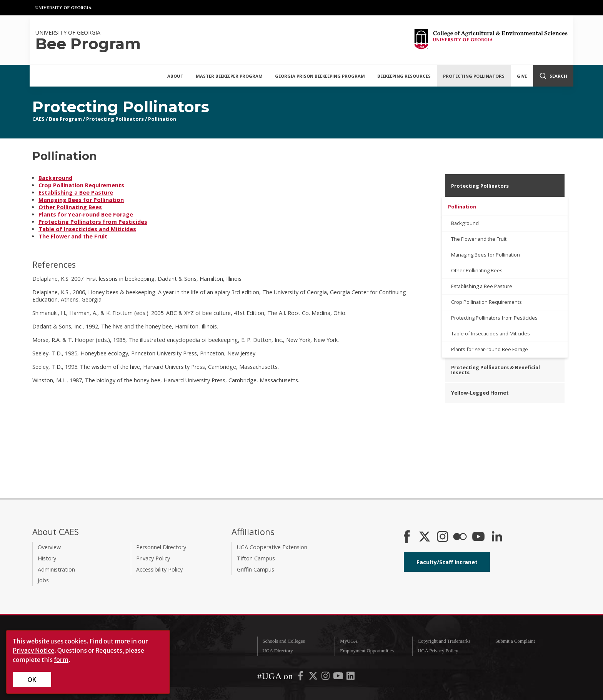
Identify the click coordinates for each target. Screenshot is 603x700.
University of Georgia (64, 8)
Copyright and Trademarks (444, 641)
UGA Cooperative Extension (272, 547)
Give (522, 76)
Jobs (43, 580)
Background (55, 178)
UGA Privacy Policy (438, 651)
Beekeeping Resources (404, 76)
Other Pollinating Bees (70, 207)
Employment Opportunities (367, 651)
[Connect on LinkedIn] (497, 537)
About (175, 76)
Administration (56, 569)
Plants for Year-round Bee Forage (86, 214)
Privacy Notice (33, 650)
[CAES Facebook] (407, 537)
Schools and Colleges (283, 641)
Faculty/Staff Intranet (447, 562)
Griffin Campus (256, 569)
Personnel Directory (161, 547)
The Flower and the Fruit (73, 236)
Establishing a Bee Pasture (76, 192)
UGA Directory (277, 651)
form (61, 660)
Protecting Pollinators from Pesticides (93, 222)
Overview (49, 547)
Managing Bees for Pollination (81, 200)
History (47, 558)
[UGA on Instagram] (326, 677)
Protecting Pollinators (474, 76)
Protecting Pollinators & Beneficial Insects (496, 370)
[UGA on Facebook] (301, 677)
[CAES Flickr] (460, 537)
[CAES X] (425, 537)
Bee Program (65, 119)
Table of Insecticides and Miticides (87, 229)
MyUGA (349, 641)
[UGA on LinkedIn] (351, 677)
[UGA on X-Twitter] (314, 677)
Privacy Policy (153, 558)
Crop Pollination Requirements (81, 185)
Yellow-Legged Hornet (480, 393)
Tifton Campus (256, 558)
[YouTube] (478, 537)
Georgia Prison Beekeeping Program (320, 76)
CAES (38, 119)
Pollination (162, 119)
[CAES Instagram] (443, 537)
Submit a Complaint (515, 641)
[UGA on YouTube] (339, 677)
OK (32, 680)
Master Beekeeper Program (229, 76)
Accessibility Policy (159, 569)
